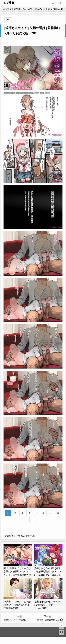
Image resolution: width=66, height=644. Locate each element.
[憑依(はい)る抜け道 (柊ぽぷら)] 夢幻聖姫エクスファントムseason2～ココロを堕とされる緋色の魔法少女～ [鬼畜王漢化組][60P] (48, 575)
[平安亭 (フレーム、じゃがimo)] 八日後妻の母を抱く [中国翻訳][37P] (17, 605)
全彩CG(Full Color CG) (22, 9)
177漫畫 (9, 3)
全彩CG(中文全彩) (42, 9)
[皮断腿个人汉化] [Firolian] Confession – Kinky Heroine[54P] (47, 605)
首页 (6, 9)
